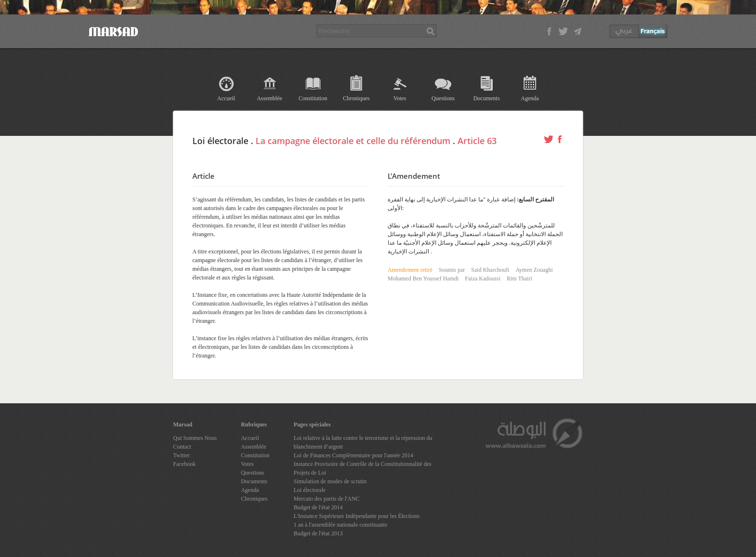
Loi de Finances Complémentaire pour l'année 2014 (353, 455)
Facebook (184, 464)
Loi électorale (310, 490)
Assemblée (270, 98)
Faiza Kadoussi (483, 278)
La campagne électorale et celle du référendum (353, 141)
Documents (487, 98)
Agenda (530, 98)
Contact (182, 447)
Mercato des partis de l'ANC (327, 499)
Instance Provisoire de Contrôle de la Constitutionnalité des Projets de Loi (363, 468)
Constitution (313, 98)
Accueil (226, 98)
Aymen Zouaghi (534, 270)
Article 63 (477, 141)
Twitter (181, 455)
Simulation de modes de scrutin (330, 481)
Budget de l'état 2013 (318, 533)
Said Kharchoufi (490, 270)
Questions (443, 98)
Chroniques (356, 98)
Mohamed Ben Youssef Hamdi (423, 278)
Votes (400, 98)
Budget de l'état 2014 (318, 507)
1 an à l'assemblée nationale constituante (340, 525)
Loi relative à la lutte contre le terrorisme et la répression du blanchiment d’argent (363, 442)
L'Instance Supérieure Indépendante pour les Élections (357, 516)
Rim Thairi (520, 278)
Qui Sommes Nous (195, 438)
